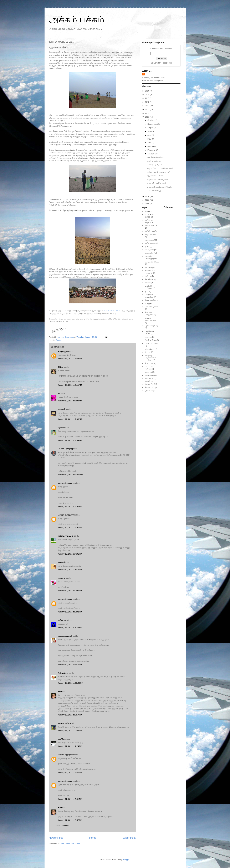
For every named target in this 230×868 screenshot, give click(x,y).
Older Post (129, 838)
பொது (147, 352)
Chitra (61, 367)
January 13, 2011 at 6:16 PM (70, 665)
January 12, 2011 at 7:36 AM (70, 419)
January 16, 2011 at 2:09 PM (70, 731)
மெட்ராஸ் (149, 363)
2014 (148, 106)
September (152, 124)
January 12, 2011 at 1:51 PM (70, 528)
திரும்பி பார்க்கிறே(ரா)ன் (158, 179)
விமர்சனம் (149, 375)
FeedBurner (167, 63)
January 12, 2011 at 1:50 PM (70, 506)
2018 (148, 95)
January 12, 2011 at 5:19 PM (70, 570)
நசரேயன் (62, 620)
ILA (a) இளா (63, 351)
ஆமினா (61, 428)
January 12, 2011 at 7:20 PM (70, 591)
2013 (148, 109)
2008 (148, 204)
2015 (148, 102)
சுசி (59, 394)
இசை (147, 246)
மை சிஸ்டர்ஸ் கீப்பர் (156, 157)
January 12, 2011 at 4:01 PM (70, 554)
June (150, 135)
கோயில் (148, 267)
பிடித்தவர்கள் (150, 340)
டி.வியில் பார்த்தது (149, 287)
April (150, 143)
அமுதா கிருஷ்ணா (66, 483)
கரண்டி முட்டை (154, 161)
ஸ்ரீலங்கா (149, 391)
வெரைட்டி (149, 384)
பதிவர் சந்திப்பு (151, 326)
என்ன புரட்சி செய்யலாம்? (158, 172)
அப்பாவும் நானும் (149, 221)
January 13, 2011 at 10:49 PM (70, 683)
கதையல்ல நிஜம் (152, 262)
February (152, 150)
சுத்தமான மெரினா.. (155, 176)
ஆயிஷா (62, 578)
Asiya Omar (63, 673)
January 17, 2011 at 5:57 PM (70, 820)
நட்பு (147, 304)
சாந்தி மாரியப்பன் (66, 536)
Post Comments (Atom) (70, 844)
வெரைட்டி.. (150, 387)
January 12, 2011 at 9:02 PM (70, 612)
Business (149, 211)
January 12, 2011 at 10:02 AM (70, 475)
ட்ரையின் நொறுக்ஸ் (149, 296)
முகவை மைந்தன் (65, 636)
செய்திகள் (149, 279)
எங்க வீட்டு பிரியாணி (156, 183)
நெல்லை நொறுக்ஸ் (149, 314)
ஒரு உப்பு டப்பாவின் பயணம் (160, 168)
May (149, 139)
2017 (148, 98)
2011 (148, 117)
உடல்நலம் (149, 250)
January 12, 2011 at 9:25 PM (70, 627)
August (151, 128)
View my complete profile (153, 81)
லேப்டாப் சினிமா (149, 368)
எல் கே (61, 739)
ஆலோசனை (150, 243)
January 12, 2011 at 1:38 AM (70, 401)
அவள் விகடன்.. (152, 226)
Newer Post (56, 838)
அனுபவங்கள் (151, 234)
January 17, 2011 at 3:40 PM (70, 773)
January (151, 154)
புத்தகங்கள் (149, 349)
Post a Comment (62, 826)
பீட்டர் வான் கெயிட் (112, 311)
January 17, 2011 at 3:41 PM (70, 799)
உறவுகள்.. (149, 253)
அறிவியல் (149, 231)
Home (93, 838)
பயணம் (148, 337)
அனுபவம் (149, 240)
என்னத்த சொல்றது (149, 257)
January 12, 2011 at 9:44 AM (70, 440)
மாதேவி (61, 562)
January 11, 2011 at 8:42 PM (70, 359)
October (151, 120)
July (149, 131)
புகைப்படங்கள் (151, 343)
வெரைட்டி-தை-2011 (156, 165)
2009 (148, 200)
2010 (148, 196)
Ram (60, 691)
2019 (148, 91)
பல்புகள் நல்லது (154, 191)
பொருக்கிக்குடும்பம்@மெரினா (160, 187)
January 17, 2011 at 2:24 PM (70, 746)
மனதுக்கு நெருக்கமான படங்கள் (150, 358)
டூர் (146, 291)
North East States (149, 216)
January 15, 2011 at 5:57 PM (70, 715)
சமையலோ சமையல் (150, 272)
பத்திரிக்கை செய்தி (149, 333)
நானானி (62, 409)
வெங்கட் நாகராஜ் (65, 449)
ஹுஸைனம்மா (64, 723)
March (150, 146)
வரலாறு (148, 372)
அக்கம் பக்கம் (77, 19)
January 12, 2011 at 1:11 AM (70, 385)
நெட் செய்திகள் (151, 307)
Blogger (126, 860)
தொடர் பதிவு (150, 300)
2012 (148, 113)
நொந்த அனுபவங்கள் (151, 319)
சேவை (58, 340)
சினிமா (148, 276)
